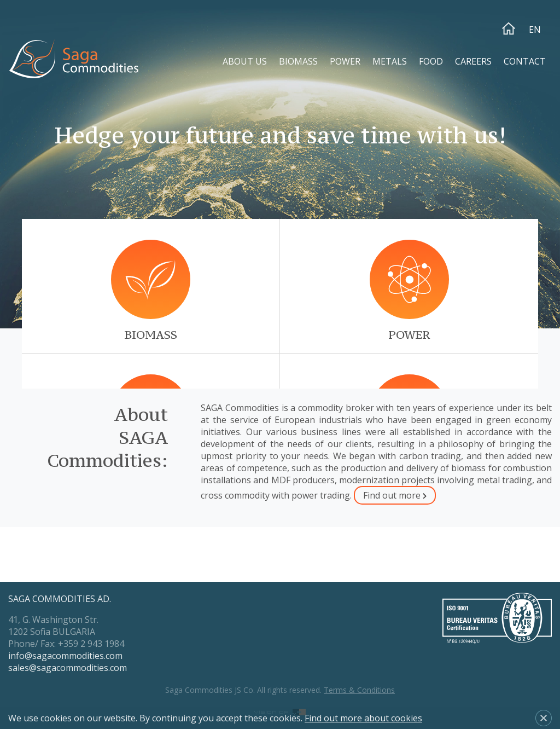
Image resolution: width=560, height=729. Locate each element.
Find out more (392, 495)
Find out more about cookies (363, 718)
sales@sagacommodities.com (68, 668)
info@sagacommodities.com (65, 656)
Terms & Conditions (359, 690)
